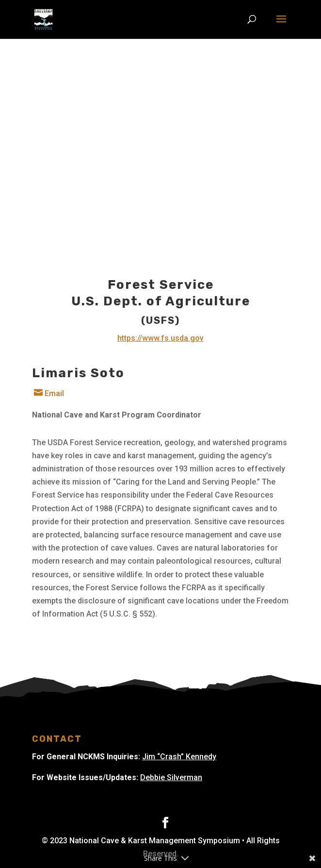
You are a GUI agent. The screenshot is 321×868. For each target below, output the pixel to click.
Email (48, 393)
